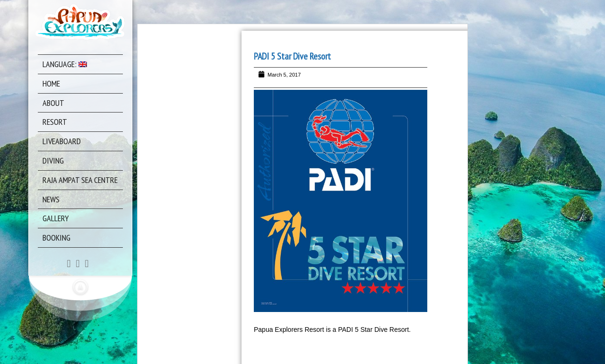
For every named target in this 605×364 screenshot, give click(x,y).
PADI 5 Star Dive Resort (292, 56)
